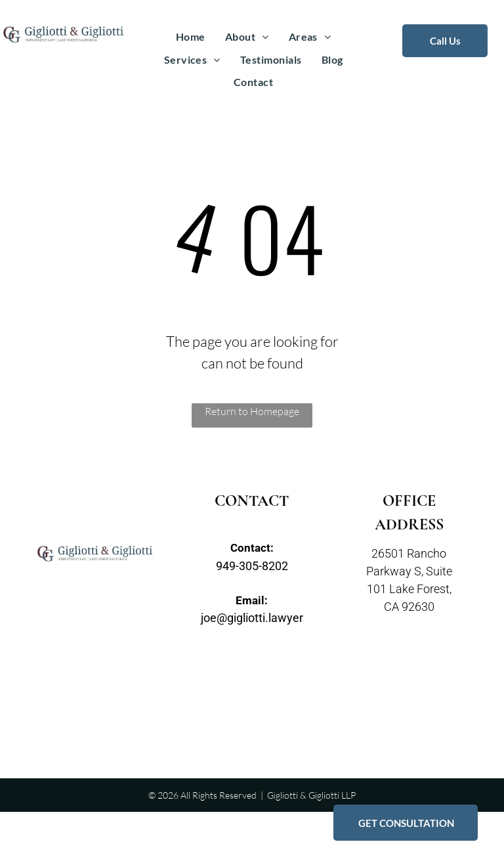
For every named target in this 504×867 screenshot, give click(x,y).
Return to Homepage (252, 411)
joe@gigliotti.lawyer (252, 618)
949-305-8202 (252, 566)
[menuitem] (191, 37)
